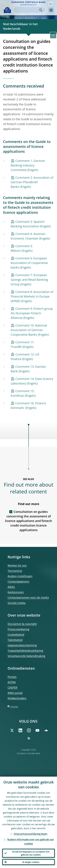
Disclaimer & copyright (22, 624)
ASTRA (12, 682)
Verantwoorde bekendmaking (26, 656)
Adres (11, 587)
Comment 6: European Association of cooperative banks (29, 263)
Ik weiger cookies (31, 862)
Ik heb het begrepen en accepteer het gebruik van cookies (31, 853)
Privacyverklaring (18, 629)
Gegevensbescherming (22, 645)
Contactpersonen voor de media (28, 597)
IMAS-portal (15, 693)
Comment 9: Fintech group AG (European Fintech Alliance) (32, 313)
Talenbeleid (15, 640)
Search (41, 10)
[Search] (27, 10)
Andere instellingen (20, 576)
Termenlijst (15, 571)
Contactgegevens (18, 581)
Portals (12, 677)
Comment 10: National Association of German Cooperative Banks (29, 330)
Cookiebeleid (16, 635)
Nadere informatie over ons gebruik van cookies (31, 842)
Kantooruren (16, 592)
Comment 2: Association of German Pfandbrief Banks (32, 182)
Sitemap (14, 706)
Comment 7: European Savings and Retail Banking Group (29, 280)
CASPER (12, 688)
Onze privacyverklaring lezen (30, 834)
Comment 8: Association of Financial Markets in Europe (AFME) (32, 296)
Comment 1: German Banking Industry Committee (28, 165)
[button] (51, 4)
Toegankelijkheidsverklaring (25, 651)
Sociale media (17, 603)
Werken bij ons (17, 565)
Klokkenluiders (17, 698)
